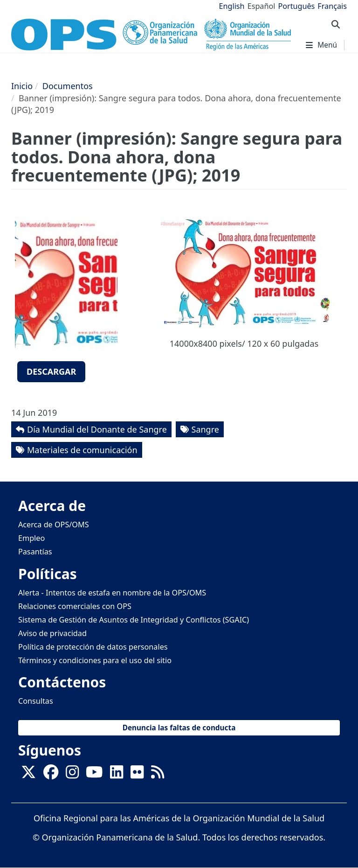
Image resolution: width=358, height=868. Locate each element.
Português (296, 6)
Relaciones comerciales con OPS (75, 606)
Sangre (205, 429)
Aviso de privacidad (52, 633)
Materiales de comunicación (82, 450)
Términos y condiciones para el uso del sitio (95, 660)
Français (332, 6)
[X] (28, 775)
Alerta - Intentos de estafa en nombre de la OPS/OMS (112, 593)
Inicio (22, 86)
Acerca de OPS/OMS (54, 525)
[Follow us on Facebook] (51, 775)
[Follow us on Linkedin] (117, 775)
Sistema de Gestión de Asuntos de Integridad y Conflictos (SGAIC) (134, 620)
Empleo (31, 538)
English (232, 6)
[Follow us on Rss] (158, 775)
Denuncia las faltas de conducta (179, 728)
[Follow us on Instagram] (72, 775)
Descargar (51, 371)
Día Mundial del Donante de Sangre (97, 429)
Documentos (68, 86)
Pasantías (35, 552)
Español (262, 6)
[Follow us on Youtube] (94, 775)
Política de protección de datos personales (93, 647)
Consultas (36, 701)
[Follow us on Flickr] (137, 775)
